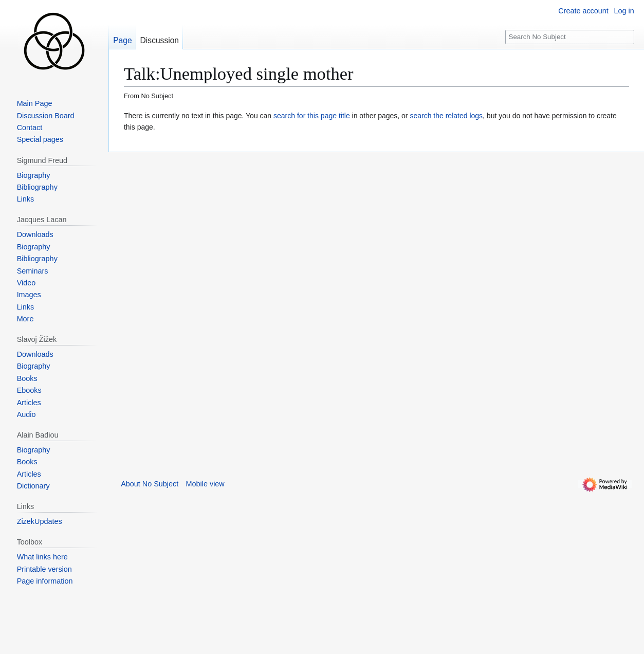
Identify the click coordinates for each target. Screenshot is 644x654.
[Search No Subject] (570, 37)
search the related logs (446, 116)
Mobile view (205, 484)
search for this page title (312, 116)
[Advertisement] (186, 306)
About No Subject (150, 484)
